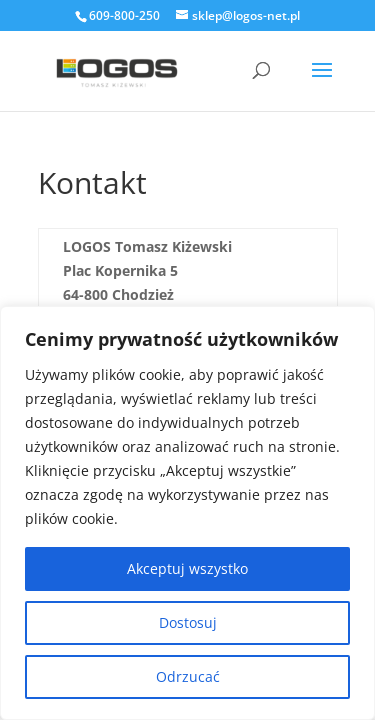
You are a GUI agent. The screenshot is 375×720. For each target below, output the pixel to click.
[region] (187, 513)
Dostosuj (188, 622)
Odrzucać (188, 676)
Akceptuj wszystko (187, 568)
